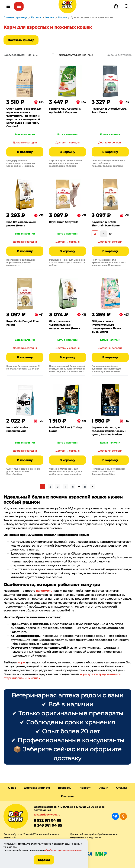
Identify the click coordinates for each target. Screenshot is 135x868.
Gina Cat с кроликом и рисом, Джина (21, 224)
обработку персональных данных (63, 850)
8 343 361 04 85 (48, 825)
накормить (44, 591)
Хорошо (44, 860)
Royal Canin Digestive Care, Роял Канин (109, 110)
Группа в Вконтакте (115, 816)
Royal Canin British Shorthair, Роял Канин (106, 224)
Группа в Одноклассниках (123, 816)
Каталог (19, 6)
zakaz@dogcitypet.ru (47, 815)
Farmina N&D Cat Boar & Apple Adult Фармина (65, 110)
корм (22, 662)
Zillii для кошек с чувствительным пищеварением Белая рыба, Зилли (106, 327)
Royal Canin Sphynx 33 (64, 222)
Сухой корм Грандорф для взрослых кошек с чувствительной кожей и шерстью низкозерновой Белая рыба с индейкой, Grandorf (24, 118)
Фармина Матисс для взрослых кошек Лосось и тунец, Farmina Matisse (109, 431)
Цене (31, 55)
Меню (8, 6)
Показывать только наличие (75, 55)
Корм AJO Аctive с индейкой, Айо (18, 429)
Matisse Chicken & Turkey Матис (65, 429)
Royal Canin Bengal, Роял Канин (23, 323)
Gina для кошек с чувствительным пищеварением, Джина (65, 325)
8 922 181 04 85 (47, 820)
